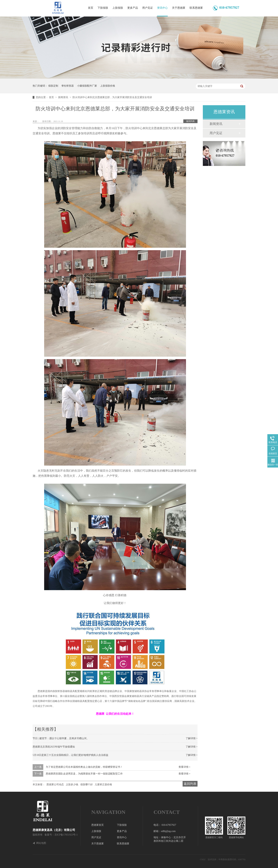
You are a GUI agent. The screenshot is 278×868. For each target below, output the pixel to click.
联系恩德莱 (196, 8)
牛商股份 (223, 859)
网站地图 (41, 843)
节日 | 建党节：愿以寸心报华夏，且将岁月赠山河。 (61, 738)
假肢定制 (53, 86)
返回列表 (190, 121)
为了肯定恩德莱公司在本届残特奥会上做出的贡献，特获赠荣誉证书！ (84, 767)
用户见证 (148, 8)
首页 (91, 8)
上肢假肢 (118, 8)
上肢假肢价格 (108, 86)
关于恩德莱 (179, 8)
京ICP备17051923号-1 (66, 835)
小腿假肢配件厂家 (87, 86)
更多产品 (133, 8)
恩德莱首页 (98, 825)
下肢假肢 (103, 8)
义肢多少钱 (72, 785)
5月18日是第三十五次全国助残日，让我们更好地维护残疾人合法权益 (70, 755)
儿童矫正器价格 (103, 785)
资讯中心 (162, 8)
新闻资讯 (63, 97)
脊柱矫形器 (68, 86)
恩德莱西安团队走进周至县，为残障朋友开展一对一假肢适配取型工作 (84, 774)
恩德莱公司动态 (55, 785)
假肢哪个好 (87, 785)
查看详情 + (184, 767)
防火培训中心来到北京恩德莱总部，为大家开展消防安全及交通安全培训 (112, 97)
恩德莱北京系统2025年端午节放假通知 (54, 747)
